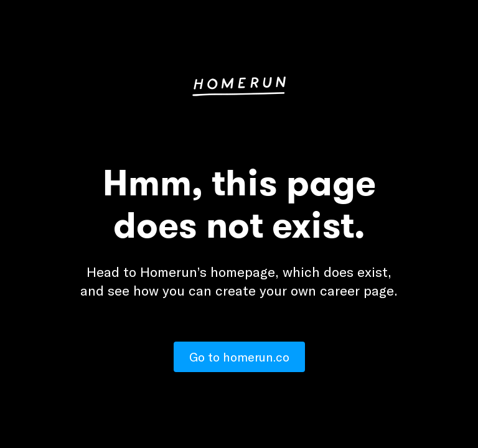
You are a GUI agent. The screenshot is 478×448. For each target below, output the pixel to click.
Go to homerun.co (239, 357)
